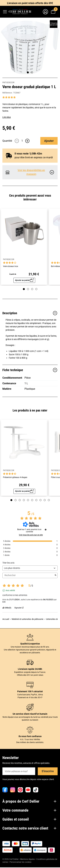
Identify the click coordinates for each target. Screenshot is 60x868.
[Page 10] (49, 500)
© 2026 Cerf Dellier (11, 859)
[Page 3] (32, 289)
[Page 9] (45, 500)
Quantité (7, 141)
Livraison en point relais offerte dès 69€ (30, 3)
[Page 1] (28, 72)
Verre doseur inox (11, 266)
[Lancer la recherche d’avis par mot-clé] (56, 575)
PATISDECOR (8, 82)
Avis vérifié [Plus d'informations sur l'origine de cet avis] (10, 590)
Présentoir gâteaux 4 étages (15, 477)
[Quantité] (22, 141)
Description (30, 313)
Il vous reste (28, 154)
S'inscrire (48, 771)
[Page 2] (32, 72)
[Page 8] (40, 500)
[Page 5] (28, 500)
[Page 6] (32, 500)
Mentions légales (27, 859)
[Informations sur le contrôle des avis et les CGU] (46, 530)
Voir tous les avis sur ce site (31, 535)
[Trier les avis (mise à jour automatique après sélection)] (30, 568)
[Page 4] (36, 289)
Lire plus (7, 117)
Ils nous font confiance (30, 736)
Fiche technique (30, 370)
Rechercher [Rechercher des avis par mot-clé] (28, 575)
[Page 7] (36, 500)
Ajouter (49, 141)
